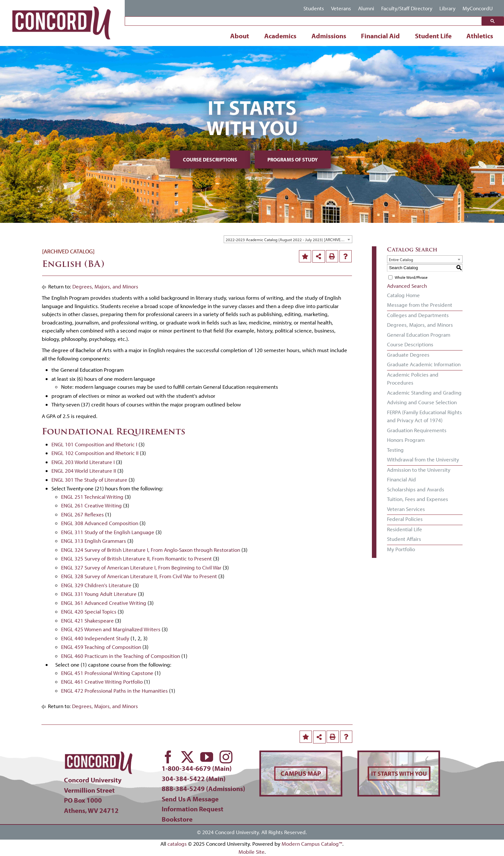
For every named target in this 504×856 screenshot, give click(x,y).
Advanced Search (407, 286)
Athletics (480, 36)
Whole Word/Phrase (411, 277)
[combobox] (288, 239)
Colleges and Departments (418, 315)
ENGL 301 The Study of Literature (89, 480)
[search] (305, 22)
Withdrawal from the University (423, 459)
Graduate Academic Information (424, 364)
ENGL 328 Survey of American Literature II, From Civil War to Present (139, 576)
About (240, 36)
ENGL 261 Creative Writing (91, 505)
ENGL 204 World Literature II (84, 471)
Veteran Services (406, 509)
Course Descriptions (210, 159)
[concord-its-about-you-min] (399, 755)
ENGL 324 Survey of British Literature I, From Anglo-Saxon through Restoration (151, 550)
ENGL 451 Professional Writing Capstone (107, 673)
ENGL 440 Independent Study (95, 638)
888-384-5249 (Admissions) (203, 788)
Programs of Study (293, 159)
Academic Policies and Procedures (413, 379)
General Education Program (419, 335)
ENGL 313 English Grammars (94, 541)
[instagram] (226, 757)
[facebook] (168, 757)
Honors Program (406, 440)
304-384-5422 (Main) (194, 779)
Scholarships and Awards (416, 489)
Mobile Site (252, 852)
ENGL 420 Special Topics (89, 611)
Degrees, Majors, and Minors (105, 286)
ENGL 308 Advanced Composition (100, 523)
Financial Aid (380, 36)
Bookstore (177, 819)
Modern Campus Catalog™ (312, 844)
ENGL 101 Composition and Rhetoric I (94, 444)
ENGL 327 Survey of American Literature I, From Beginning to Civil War (141, 567)
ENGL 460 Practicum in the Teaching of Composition (121, 656)
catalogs (177, 844)
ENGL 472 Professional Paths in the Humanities (114, 691)
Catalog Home (403, 295)
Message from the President (420, 305)
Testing (395, 450)
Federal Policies (405, 519)
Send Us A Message (190, 799)
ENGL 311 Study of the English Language (108, 532)
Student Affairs (404, 539)
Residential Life (405, 529)
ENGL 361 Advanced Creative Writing (104, 603)
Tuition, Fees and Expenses (418, 499)
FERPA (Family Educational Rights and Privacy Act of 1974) (424, 416)
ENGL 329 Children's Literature (96, 585)
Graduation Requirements (417, 430)
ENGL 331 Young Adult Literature (99, 594)
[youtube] (207, 757)
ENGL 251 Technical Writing (92, 497)
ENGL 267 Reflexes (82, 514)
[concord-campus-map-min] (301, 755)
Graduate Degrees (408, 355)
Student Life (433, 36)
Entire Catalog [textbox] (401, 260)
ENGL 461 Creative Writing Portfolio (102, 682)
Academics (280, 36)
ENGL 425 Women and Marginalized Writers (111, 629)
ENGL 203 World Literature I (83, 462)
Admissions (329, 36)
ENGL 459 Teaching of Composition (101, 647)
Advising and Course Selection (422, 402)
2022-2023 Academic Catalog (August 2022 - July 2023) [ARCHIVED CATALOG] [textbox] (289, 240)
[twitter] (187, 757)
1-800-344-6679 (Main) (197, 768)
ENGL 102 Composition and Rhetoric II (95, 453)
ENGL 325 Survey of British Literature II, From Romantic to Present (136, 558)
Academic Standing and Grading (424, 392)
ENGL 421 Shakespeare (87, 620)
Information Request (193, 809)
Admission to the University (419, 470)
